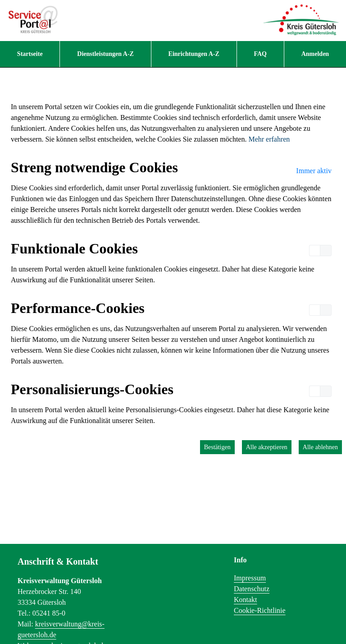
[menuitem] (30, 54)
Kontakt (246, 600)
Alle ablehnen (320, 447)
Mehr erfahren (269, 139)
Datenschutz (252, 589)
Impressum (250, 578)
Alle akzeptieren (267, 447)
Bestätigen (217, 447)
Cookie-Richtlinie (260, 610)
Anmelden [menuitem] (315, 54)
